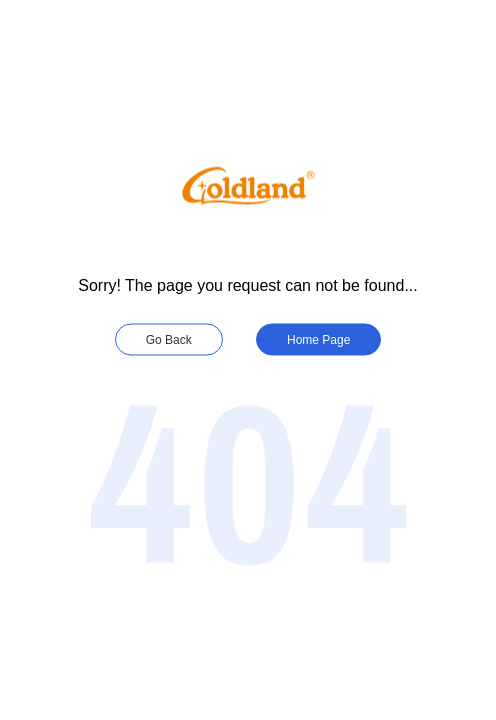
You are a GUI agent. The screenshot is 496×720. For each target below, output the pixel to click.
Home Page (318, 340)
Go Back (169, 340)
